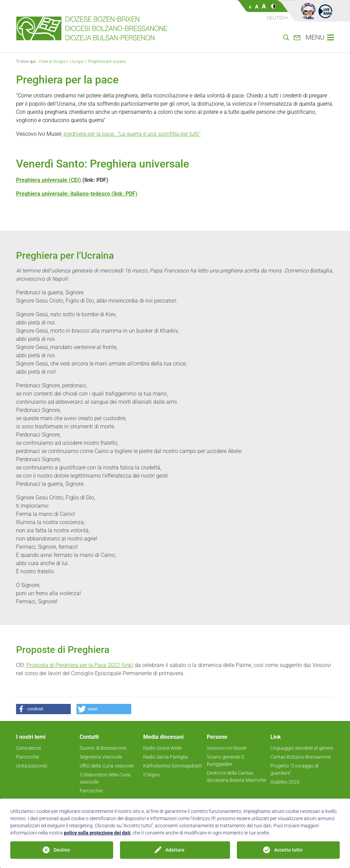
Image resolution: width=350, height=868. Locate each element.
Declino (62, 850)
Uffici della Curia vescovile (107, 766)
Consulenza (29, 748)
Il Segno (152, 775)
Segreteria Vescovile (101, 757)
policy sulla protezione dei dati (97, 833)
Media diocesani (163, 737)
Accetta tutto (288, 850)
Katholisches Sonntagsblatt (173, 766)
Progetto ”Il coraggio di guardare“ (294, 769)
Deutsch (277, 18)
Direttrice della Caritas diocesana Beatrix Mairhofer (237, 777)
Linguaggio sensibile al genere (302, 748)
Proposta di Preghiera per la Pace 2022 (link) (80, 665)
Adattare (175, 850)
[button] (43, 709)
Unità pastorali (32, 766)
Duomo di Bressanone (103, 748)
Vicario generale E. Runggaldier (226, 760)
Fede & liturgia (52, 62)
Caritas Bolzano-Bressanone (301, 757)
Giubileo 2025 (285, 782)
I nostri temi (31, 737)
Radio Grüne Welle (163, 748)
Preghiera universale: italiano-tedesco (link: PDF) (77, 194)
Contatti (89, 737)
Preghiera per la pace (107, 62)
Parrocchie (28, 757)
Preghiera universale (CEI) (49, 180)
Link (276, 737)
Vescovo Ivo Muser (227, 748)
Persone (217, 737)
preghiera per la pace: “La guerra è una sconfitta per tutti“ (132, 134)
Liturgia (77, 62)
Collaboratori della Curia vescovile (105, 778)
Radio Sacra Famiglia (166, 757)
